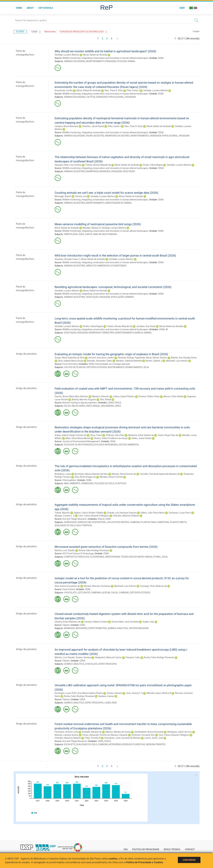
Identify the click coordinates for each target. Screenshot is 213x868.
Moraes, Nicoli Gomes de (124, 474)
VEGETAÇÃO (129, 171)
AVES (81, 234)
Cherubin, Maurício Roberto (126, 516)
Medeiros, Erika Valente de (141, 435)
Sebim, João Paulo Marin (153, 513)
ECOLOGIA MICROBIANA (106, 445)
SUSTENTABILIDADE (139, 628)
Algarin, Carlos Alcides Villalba (89, 513)
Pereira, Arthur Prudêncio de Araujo (111, 438)
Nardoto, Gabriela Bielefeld (129, 361)
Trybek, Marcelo (62, 513)
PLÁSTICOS (121, 483)
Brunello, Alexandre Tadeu (100, 361)
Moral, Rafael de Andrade (89, 90)
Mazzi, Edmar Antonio (157, 358)
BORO (82, 406)
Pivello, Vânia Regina (153, 165)
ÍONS (114, 703)
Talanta (66, 625)
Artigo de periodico (26, 354)
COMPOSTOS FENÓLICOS (76, 557)
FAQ (126, 849)
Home (19, 8)
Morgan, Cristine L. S (65, 516)
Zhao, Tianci (96, 435)
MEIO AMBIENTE (72, 483)
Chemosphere (69, 480)
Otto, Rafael (105, 399)
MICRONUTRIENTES (156, 744)
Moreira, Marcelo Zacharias (97, 586)
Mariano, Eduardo (100, 396)
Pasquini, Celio (133, 657)
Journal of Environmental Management (81, 441)
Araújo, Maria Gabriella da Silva (70, 358)
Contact (190, 849)
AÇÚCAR (106, 593)
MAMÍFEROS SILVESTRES (117, 136)
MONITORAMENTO (95, 61)
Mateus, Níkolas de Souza (118, 732)
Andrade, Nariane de (92, 732)
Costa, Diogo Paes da (168, 435)
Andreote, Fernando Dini (143, 735)
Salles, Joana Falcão (142, 438)
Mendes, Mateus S (92, 228)
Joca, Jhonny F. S (134, 693)
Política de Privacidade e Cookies (144, 862)
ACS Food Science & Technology (78, 553)
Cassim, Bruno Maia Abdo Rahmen (71, 396)
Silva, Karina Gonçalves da (67, 586)
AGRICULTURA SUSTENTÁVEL (92, 522)
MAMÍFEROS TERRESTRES (101, 333)
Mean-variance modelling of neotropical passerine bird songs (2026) (98, 224)
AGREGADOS (70, 522)
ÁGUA (165, 557)
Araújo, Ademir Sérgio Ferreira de (70, 435)
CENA (161, 58)
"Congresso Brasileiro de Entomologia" (83, 32)
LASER (108, 703)
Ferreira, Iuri (81, 196)
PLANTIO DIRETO (178, 522)
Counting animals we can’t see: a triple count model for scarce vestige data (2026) (106, 193)
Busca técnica (172, 849)
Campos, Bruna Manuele (66, 126)
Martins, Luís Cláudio (65, 550)
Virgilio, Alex (148, 622)
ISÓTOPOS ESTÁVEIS (97, 367)
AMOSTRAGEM (112, 557)
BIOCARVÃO (82, 628)
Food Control (69, 589)
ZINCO (89, 406)
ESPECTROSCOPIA (108, 664)
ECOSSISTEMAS (119, 266)
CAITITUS (91, 97)
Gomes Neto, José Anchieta (125, 622)
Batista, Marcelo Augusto (84, 399)
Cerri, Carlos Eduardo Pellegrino (94, 516)
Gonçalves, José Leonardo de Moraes (122, 738)
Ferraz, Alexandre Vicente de (96, 735)
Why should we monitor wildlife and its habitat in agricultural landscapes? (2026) (105, 51)
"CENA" (36, 32)
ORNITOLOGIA (71, 234)
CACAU (114, 593)
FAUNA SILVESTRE (95, 136)
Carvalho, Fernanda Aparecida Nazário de (160, 474)
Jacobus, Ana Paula (146, 326)
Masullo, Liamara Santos (67, 735)
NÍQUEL (97, 406)
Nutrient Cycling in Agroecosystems (80, 403)
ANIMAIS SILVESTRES (75, 171)
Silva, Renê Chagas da (85, 477)
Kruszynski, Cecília (64, 90)
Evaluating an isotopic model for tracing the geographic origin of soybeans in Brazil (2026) (111, 354)
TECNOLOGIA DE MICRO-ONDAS (136, 557)
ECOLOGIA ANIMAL (126, 61)
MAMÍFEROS (92, 171)
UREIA (118, 406)
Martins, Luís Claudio (65, 657)
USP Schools (46, 8)
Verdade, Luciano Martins (67, 55)
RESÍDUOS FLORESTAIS (134, 744)
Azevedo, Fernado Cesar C (67, 259)
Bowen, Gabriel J (154, 361)
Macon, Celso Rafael (173, 396)
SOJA (146, 367)
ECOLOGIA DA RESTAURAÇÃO (78, 445)
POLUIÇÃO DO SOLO (104, 483)
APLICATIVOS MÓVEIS (118, 522)
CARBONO (135, 522)
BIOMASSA (105, 171)
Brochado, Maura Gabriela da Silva (91, 474)
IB (167, 329)
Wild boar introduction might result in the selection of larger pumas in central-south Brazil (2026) (115, 255)
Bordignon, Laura (63, 474)
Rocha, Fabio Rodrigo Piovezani (94, 550)
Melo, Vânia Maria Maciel (78, 438)
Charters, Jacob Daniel (93, 126)
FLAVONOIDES (97, 557)
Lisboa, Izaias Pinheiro (124, 396)
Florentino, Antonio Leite (66, 732)
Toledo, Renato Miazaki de (98, 165)
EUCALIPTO (70, 744)
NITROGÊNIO (115, 744)
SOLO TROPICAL (84, 525)
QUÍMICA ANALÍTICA (118, 628)
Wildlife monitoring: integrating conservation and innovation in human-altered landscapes (105, 58)
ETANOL (157, 557)
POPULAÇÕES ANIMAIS (122, 297)
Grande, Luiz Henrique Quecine (122, 513)
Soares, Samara (83, 657)
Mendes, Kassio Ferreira (111, 477)
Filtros (20, 32)
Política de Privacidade (146, 849)
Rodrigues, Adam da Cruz (180, 732)
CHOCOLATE (70, 593)
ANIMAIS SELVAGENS (75, 61)
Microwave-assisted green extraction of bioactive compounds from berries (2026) (106, 547)
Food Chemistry (70, 364)
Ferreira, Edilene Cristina (96, 622)
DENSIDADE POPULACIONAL (110, 97)
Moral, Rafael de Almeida (95, 55)
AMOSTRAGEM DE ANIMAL (119, 203)
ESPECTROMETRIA (98, 628)
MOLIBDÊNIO (108, 406)
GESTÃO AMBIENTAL (129, 445)
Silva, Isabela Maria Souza (71, 361)
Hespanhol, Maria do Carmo (108, 657)
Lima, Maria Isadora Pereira (90, 693)
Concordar (189, 860)
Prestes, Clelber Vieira (149, 396)
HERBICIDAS (87, 483)
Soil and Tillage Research (75, 519)
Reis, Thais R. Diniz (114, 90)
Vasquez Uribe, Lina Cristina (68, 165)
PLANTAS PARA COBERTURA (155, 522)
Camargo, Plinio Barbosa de (154, 586)
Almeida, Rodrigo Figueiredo (131, 358)
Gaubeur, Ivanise (106, 696)
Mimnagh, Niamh (63, 196)
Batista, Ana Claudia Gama (184, 358)
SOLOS (67, 406)
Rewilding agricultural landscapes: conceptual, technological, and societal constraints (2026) (113, 287)
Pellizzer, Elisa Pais (115, 435)
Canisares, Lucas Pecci (180, 513)
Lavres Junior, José (154, 738)
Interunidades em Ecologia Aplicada (113, 364)
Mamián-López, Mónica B (159, 693)
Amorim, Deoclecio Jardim (101, 358)
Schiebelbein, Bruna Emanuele (149, 732)
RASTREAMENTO (116, 367)
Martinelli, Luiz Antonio (177, 361)
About (30, 8)
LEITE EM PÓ (83, 593)
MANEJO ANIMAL (143, 333)
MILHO (75, 406)
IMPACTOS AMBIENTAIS (98, 266)
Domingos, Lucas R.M (65, 693)
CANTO (88, 234)
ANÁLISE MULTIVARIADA (105, 234)
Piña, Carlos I (133, 90)
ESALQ (118, 403)
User (182, 8)
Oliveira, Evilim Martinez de (68, 622)
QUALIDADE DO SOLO (65, 525)
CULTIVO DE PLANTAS (75, 367)
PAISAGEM (111, 61)
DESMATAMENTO (134, 367)
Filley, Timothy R (93, 738)
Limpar (196, 31)
